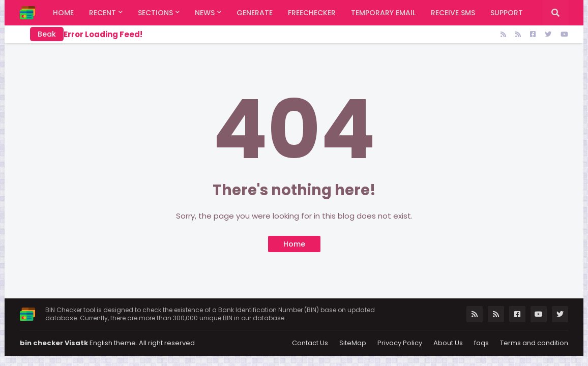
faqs (481, 343)
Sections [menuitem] (155, 13)
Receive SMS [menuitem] (453, 13)
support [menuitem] (507, 13)
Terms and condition (534, 343)
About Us (448, 343)
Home (294, 244)
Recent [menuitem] (102, 13)
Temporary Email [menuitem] (383, 13)
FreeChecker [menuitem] (312, 13)
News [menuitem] (205, 13)
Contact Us (310, 343)
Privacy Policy (400, 343)
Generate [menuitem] (255, 13)
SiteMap (353, 343)
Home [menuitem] (63, 13)
